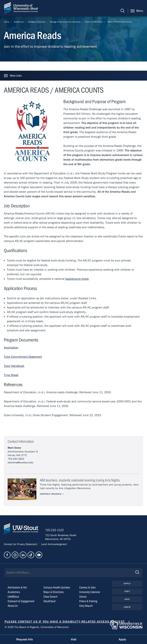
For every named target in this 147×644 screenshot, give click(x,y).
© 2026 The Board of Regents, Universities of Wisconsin (37, 628)
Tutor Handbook (14, 366)
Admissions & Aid (17, 588)
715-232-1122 (55, 531)
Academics (19, 22)
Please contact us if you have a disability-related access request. (65, 622)
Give (127, 600)
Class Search (50, 597)
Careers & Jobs (87, 588)
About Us (13, 607)
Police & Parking (88, 602)
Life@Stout (13, 597)
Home (7, 22)
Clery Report (86, 607)
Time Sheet (11, 375)
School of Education (94, 22)
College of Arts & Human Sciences (65, 22)
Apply (127, 584)
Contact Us (10, 545)
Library (83, 597)
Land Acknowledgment (54, 545)
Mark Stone (14, 448)
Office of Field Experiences (119, 22)
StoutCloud (49, 602)
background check (77, 279)
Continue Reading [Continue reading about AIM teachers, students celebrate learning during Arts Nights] (51, 494)
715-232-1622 (16, 459)
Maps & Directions (53, 593)
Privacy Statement (27, 545)
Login (127, 608)
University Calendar (90, 593)
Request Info (24, 639)
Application (11, 348)
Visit (127, 592)
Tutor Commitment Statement (23, 357)
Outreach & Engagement (21, 602)
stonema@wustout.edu (21, 463)
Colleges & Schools (37, 22)
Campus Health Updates (57, 588)
